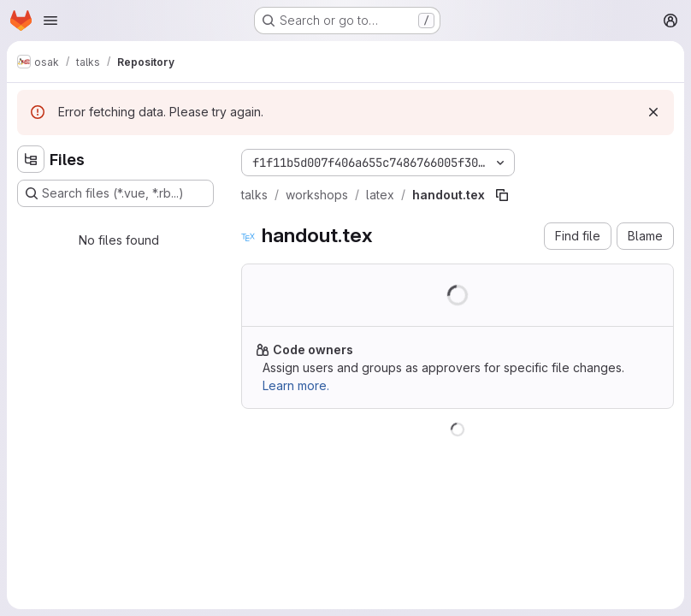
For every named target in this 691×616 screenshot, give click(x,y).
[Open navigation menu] (50, 21)
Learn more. (296, 385)
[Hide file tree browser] (31, 159)
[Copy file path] (502, 195)
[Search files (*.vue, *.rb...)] (115, 193)
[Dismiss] (653, 112)
